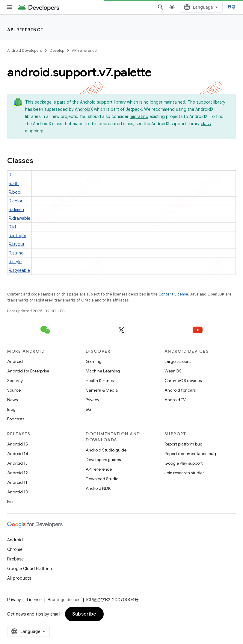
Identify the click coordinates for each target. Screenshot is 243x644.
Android (15, 361)
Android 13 (17, 463)
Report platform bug (184, 444)
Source (14, 390)
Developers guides (103, 460)
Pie (10, 501)
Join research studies (184, 473)
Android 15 (18, 444)
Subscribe (84, 614)
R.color (16, 201)
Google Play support (184, 463)
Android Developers (25, 50)
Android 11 (17, 482)
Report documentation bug (190, 454)
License (34, 600)
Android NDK (98, 488)
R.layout (17, 244)
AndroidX (84, 109)
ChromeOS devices (183, 381)
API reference (25, 30)
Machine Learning (103, 371)
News (12, 400)
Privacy (92, 400)
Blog (11, 409)
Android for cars (180, 390)
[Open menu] (10, 7)
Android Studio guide (106, 450)
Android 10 (18, 492)
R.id (12, 227)
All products (19, 578)
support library (111, 102)
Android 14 (18, 454)
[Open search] (161, 7)
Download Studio (102, 479)
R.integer (18, 236)
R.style (15, 262)
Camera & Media (102, 390)
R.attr (14, 184)
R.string (16, 253)
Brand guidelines (64, 600)
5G (89, 409)
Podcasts (16, 419)
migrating (139, 116)
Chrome (15, 549)
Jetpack (134, 109)
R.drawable (19, 218)
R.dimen (16, 210)
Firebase (15, 559)
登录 (232, 7)
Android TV (175, 400)
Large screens (178, 361)
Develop (57, 50)
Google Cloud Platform (30, 569)
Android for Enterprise (28, 371)
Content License (173, 294)
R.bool (15, 192)
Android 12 (18, 473)
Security (15, 381)
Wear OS (173, 371)
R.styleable (19, 270)
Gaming (94, 361)
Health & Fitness (101, 381)
